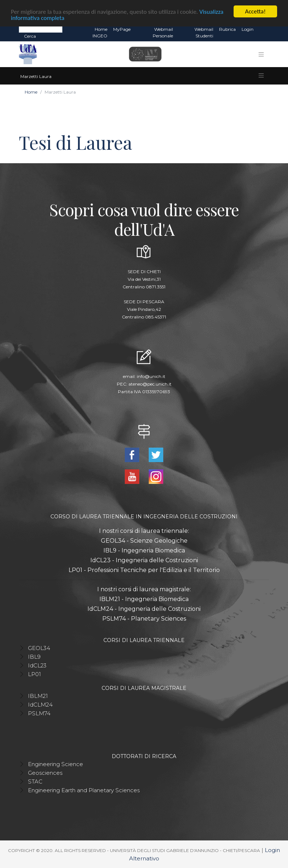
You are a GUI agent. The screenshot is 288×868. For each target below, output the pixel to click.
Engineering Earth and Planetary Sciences (84, 790)
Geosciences (45, 773)
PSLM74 (39, 713)
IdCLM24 (40, 705)
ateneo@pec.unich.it (150, 384)
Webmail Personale (163, 32)
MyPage (122, 29)
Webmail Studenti (204, 32)
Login (248, 29)
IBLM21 (38, 696)
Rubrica (227, 29)
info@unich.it (151, 376)
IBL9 (34, 657)
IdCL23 (37, 665)
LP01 (34, 674)
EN (263, 29)
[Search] (41, 29)
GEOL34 (39, 648)
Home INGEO (100, 32)
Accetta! (256, 11)
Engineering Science (55, 764)
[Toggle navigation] (261, 54)
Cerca (30, 36)
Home (31, 92)
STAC (35, 781)
